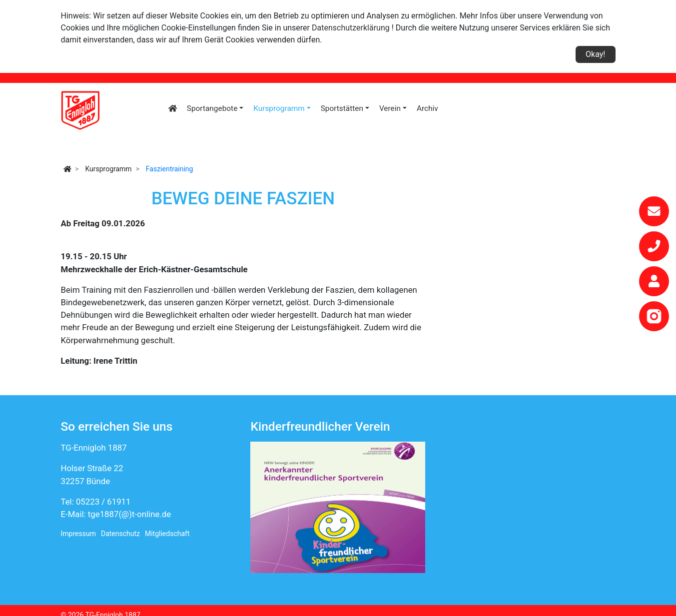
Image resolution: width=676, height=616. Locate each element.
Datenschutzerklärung (351, 28)
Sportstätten (342, 108)
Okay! (595, 54)
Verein (390, 108)
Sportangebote (212, 108)
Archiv (427, 108)
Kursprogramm (279, 108)
